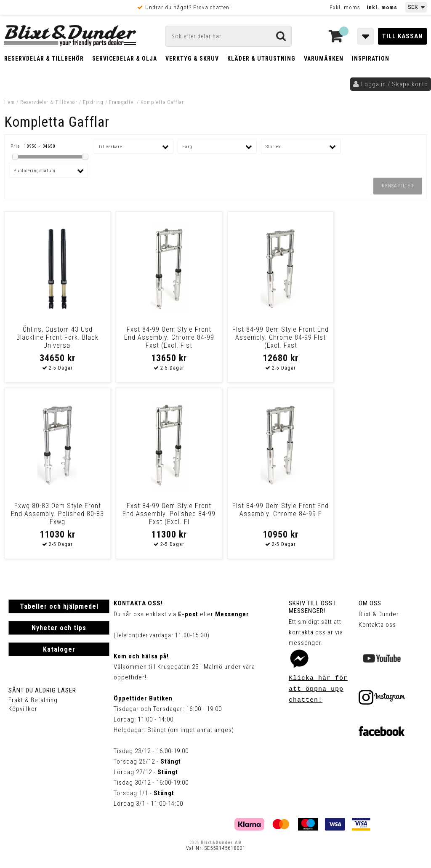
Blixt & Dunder (379, 614)
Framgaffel (122, 102)
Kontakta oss (377, 625)
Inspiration (371, 59)
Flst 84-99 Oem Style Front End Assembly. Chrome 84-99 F (162, 514)
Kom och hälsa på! (141, 656)
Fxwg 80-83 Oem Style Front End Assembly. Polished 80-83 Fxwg (376, 337)
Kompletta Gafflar (162, 102)
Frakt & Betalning (33, 700)
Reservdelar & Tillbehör (44, 59)
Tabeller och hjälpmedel (59, 606)
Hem (9, 102)
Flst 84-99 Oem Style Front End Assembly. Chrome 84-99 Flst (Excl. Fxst (269, 337)
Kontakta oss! (138, 603)
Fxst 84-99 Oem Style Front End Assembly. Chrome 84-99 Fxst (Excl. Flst (162, 337)
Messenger (232, 614)
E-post (188, 614)
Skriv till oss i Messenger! (312, 607)
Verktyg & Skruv (192, 59)
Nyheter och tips (59, 628)
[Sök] (228, 36)
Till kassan (402, 36)
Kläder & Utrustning (261, 59)
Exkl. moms (345, 7)
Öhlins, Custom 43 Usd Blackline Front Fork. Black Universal (55, 337)
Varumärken (324, 59)
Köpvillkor (23, 709)
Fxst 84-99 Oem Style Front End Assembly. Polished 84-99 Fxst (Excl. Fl (55, 514)
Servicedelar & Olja (125, 59)
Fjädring (93, 102)
